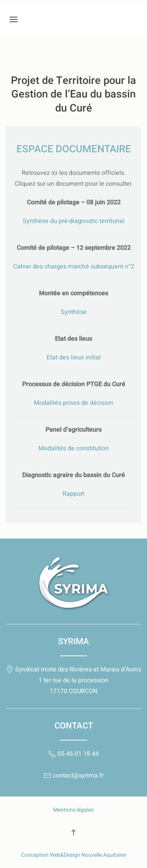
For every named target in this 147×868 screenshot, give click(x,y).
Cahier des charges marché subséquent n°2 (74, 267)
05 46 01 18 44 (73, 754)
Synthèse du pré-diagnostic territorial (73, 221)
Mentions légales (73, 810)
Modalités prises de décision (73, 403)
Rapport (73, 494)
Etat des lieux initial (74, 357)
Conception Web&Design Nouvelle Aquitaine (73, 855)
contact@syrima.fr (73, 776)
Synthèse (74, 312)
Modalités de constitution (74, 448)
